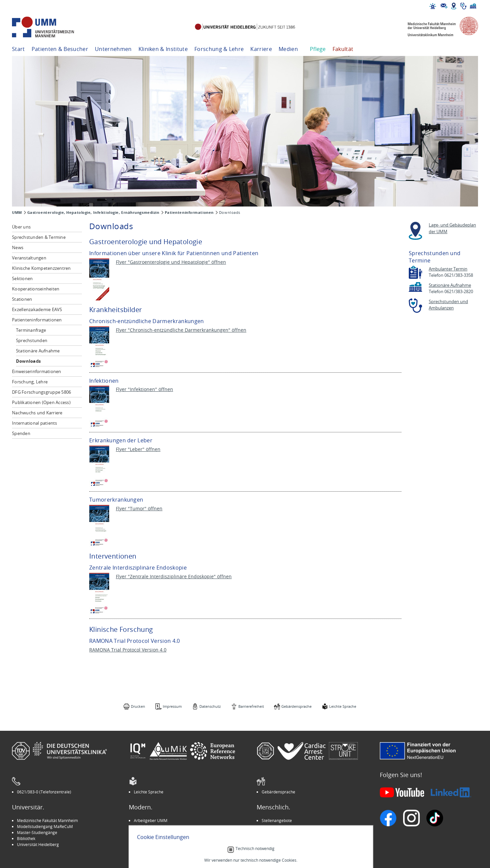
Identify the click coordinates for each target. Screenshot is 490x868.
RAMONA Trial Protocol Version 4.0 (128, 650)
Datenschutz (210, 706)
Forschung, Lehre (30, 382)
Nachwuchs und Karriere (37, 413)
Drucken (138, 706)
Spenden (21, 433)
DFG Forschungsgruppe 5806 (42, 392)
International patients (35, 423)
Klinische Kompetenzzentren (41, 268)
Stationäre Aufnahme (38, 351)
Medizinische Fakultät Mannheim (47, 820)
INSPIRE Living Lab (151, 826)
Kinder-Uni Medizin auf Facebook (164, 832)
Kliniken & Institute (163, 49)
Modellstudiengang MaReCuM (45, 826)
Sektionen (22, 278)
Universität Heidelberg (38, 844)
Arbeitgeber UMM (151, 820)
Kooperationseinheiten (36, 289)
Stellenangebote (277, 820)
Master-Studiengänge (37, 832)
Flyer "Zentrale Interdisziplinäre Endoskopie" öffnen (174, 576)
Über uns (21, 227)
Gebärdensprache (296, 706)
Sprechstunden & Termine (39, 237)
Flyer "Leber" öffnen (138, 449)
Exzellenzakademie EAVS (37, 309)
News (18, 247)
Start (18, 49)
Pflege (318, 49)
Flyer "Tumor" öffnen (139, 508)
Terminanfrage (31, 330)
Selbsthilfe (271, 832)
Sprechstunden (32, 340)
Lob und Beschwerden (282, 838)
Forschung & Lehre (219, 49)
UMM (17, 213)
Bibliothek (26, 838)
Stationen (22, 299)
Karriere (261, 49)
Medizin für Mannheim (155, 838)
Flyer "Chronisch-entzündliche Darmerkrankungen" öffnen (181, 330)
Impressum (172, 706)
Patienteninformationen (189, 213)
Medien (288, 49)
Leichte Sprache (343, 706)
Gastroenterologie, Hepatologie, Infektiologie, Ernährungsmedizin (93, 213)
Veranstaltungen (29, 258)
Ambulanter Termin (448, 269)
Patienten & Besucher (60, 49)
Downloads (28, 361)
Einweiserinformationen (37, 371)
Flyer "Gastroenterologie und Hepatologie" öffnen (171, 262)
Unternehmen (113, 49)
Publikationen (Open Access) (41, 402)
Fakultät (343, 49)
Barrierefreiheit (251, 706)
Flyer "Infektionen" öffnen (144, 389)
